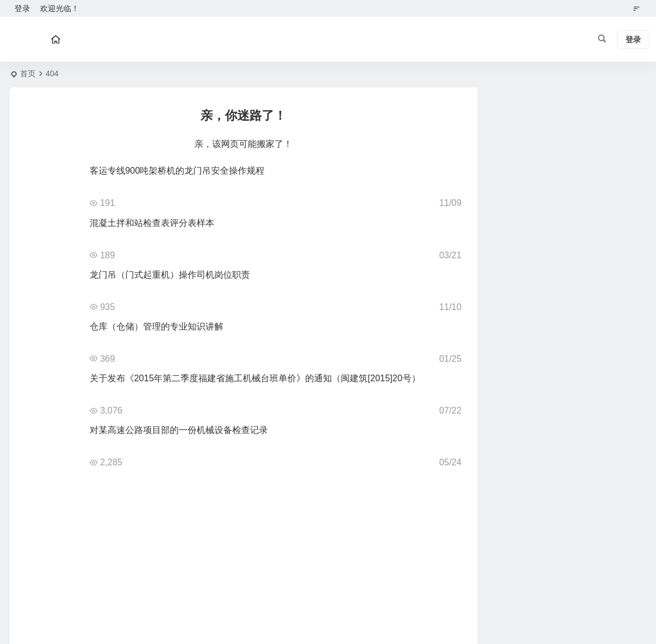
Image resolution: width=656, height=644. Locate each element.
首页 (28, 73)
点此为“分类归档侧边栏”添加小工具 (547, 125)
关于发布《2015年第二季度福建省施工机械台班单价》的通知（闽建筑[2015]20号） (255, 378)
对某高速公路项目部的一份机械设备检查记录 (179, 430)
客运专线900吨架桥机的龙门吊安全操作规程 (177, 171)
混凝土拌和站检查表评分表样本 (152, 223)
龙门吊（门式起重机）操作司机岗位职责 (170, 275)
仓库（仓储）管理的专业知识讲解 (156, 326)
